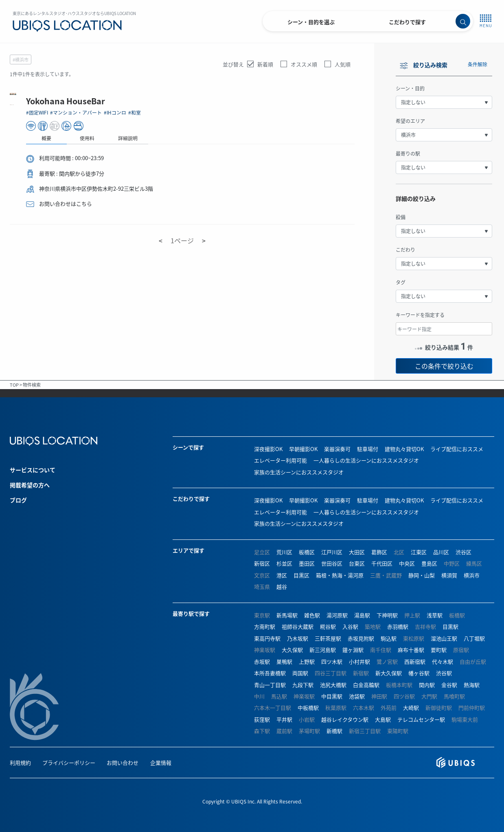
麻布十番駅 (411, 650)
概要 (191, 138)
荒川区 (284, 552)
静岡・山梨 (422, 575)
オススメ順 (304, 64)
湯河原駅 (337, 615)
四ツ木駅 (332, 661)
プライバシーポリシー (69, 763)
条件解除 (478, 64)
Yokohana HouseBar (212, 101)
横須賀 (449, 575)
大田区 (357, 552)
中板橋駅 (308, 708)
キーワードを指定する (420, 315)
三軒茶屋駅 (328, 638)
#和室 (281, 112)
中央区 (407, 563)
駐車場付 (368, 449)
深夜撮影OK (268, 449)
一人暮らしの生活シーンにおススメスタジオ (366, 460)
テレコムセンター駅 (421, 719)
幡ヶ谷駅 (419, 673)
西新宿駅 (415, 661)
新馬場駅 (287, 615)
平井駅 (284, 719)
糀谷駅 (328, 626)
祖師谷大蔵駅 (298, 626)
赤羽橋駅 (398, 626)
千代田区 (382, 563)
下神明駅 (387, 615)
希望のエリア (410, 121)
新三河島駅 (323, 650)
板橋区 (307, 552)
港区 (282, 575)
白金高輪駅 (366, 685)
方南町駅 (265, 626)
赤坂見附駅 (361, 638)
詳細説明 (273, 138)
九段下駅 (303, 685)
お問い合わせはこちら (210, 204)
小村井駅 (359, 661)
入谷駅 (350, 626)
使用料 (232, 138)
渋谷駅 (444, 673)
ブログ (18, 500)
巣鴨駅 (284, 661)
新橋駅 (334, 731)
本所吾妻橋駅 (270, 673)
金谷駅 (449, 685)
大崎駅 (411, 708)
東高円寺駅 (267, 638)
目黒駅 (450, 626)
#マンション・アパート (222, 112)
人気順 (343, 64)
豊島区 (429, 563)
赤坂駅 (262, 661)
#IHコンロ (261, 112)
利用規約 (20, 763)
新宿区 (262, 563)
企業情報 (161, 763)
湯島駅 (362, 615)
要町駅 (439, 650)
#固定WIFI (183, 112)
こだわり (405, 250)
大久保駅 (292, 650)
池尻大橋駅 (333, 685)
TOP (14, 385)
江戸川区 (332, 552)
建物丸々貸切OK (404, 449)
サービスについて (33, 470)
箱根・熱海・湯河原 (340, 575)
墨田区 (307, 563)
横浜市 (472, 575)
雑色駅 (312, 615)
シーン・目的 (410, 88)
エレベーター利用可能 (280, 460)
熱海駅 (472, 685)
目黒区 (301, 575)
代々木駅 (443, 661)
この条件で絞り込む (444, 366)
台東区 (357, 563)
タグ (401, 282)
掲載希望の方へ (30, 485)
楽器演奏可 (337, 449)
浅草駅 (435, 615)
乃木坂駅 (298, 638)
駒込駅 (389, 638)
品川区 (441, 552)
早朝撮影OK (303, 449)
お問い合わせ (123, 763)
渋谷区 (463, 552)
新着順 (265, 64)
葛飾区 (379, 552)
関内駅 (427, 685)
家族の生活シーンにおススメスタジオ (299, 472)
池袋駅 (357, 696)
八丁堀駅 (474, 638)
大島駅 (383, 719)
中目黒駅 (332, 696)
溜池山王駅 (444, 638)
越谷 (282, 587)
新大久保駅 (389, 673)
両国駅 (300, 673)
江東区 (419, 552)
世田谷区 (332, 563)
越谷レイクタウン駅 (345, 719)
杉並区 (284, 563)
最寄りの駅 (408, 153)
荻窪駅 (262, 719)
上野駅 (307, 661)
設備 (401, 217)
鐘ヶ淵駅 (353, 650)
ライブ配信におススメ (457, 449)
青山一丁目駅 (270, 685)
